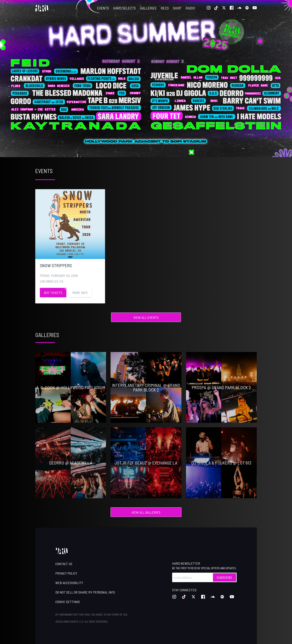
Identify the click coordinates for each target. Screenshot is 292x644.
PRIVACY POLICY (66, 573)
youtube (255, 8)
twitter (224, 8)
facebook (232, 8)
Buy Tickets (53, 293)
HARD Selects (124, 8)
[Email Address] (204, 577)
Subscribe (224, 577)
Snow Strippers (56, 265)
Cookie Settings (68, 602)
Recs (165, 8)
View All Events (146, 317)
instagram (209, 8)
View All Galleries (146, 512)
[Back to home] (42, 8)
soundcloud (239, 8)
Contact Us (64, 564)
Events (103, 8)
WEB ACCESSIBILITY (69, 583)
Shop (177, 8)
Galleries (148, 8)
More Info (80, 293)
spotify (247, 8)
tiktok (216, 8)
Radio (190, 8)
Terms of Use (120, 614)
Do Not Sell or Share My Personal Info (85, 592)
